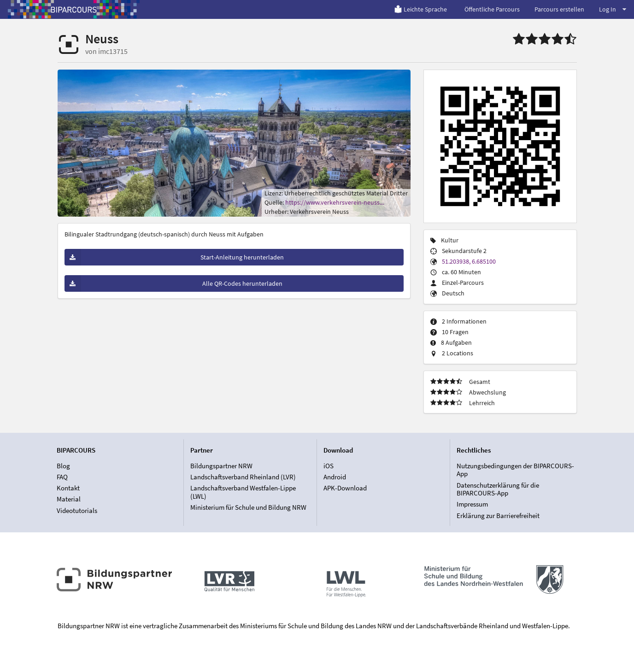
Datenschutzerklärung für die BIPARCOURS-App (498, 489)
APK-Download (345, 488)
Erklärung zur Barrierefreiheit (498, 516)
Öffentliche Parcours (492, 9)
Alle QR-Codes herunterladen (173, 283)
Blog (63, 466)
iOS (329, 466)
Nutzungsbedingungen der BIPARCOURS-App (515, 470)
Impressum (472, 504)
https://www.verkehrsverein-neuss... (335, 202)
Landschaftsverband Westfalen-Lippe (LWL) (243, 492)
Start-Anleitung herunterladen (174, 257)
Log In (613, 9)
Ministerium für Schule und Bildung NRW (248, 507)
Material (69, 499)
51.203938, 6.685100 (469, 261)
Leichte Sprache (420, 9)
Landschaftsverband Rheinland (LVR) (243, 477)
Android (335, 477)
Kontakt (68, 488)
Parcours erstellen (559, 9)
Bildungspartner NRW (221, 466)
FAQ (62, 477)
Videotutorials (77, 510)
